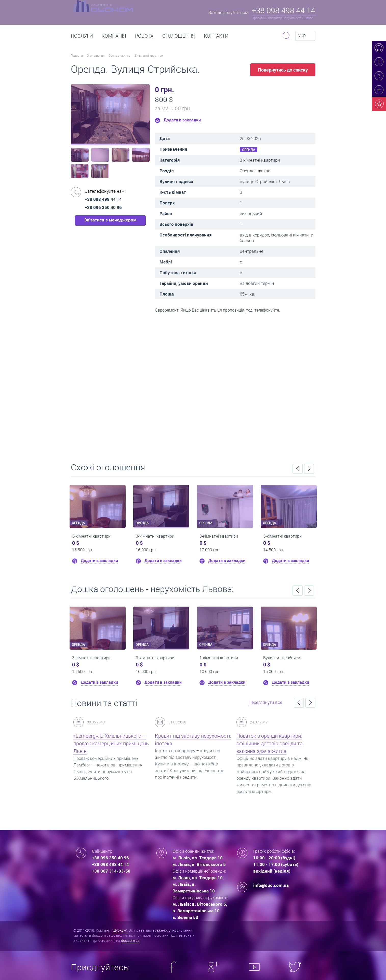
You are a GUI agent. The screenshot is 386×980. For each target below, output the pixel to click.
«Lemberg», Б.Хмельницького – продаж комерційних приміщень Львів (111, 743)
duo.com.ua (130, 940)
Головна (77, 55)
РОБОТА (144, 36)
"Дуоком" (120, 930)
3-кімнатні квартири (149, 55)
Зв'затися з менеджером (110, 220)
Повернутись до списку (283, 70)
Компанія (114, 36)
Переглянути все (265, 702)
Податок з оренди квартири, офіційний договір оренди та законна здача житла (270, 743)
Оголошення (179, 36)
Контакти (216, 36)
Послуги (82, 36)
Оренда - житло (119, 55)
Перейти (193, 386)
